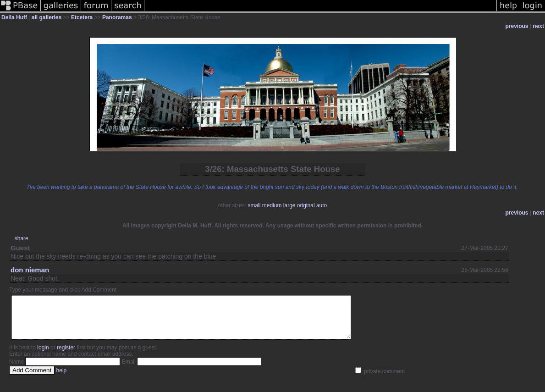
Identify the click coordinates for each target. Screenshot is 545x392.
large (289, 205)
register (66, 356)
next (538, 26)
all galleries (47, 17)
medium (272, 205)
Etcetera (82, 17)
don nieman (30, 270)
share (22, 238)
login (43, 356)
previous (517, 26)
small (254, 205)
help (62, 379)
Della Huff (14, 17)
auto (322, 205)
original (306, 205)
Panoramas (117, 17)
